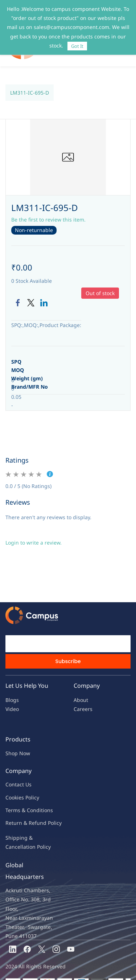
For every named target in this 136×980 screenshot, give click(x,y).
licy (35, 783)
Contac (14, 770)
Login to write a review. (34, 528)
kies (19, 783)
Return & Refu (23, 808)
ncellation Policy (31, 832)
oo (12, 783)
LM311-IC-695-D (30, 78)
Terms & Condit (24, 795)
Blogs (12, 685)
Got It (77, 46)
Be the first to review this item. (48, 205)
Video (12, 694)
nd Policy (51, 808)
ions (48, 795)
